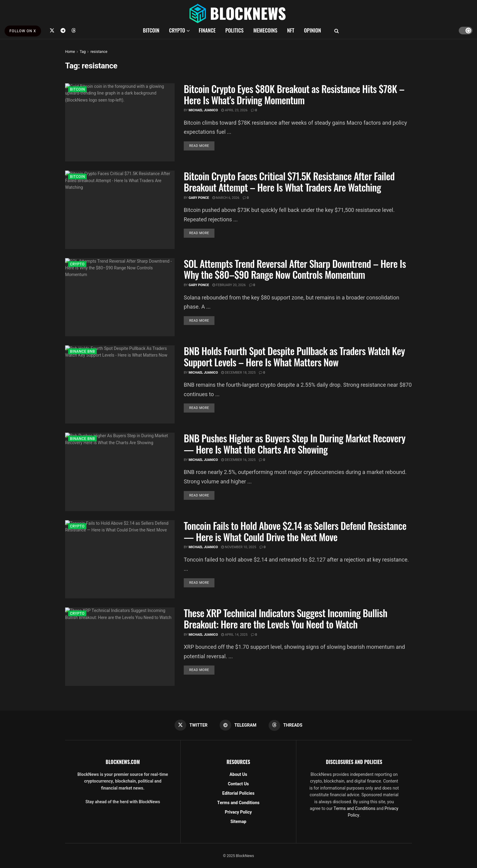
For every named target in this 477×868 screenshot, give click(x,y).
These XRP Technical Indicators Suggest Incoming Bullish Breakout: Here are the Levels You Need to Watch (286, 618)
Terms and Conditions (238, 803)
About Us (238, 775)
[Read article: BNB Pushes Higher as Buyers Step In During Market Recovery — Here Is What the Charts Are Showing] (120, 472)
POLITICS (235, 30)
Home (70, 52)
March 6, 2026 (226, 198)
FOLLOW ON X (23, 31)
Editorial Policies (238, 793)
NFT (291, 30)
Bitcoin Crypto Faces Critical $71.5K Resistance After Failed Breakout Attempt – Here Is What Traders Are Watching (289, 182)
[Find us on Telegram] (63, 30)
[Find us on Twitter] (52, 30)
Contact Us (238, 784)
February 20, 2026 (229, 285)
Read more (202, 146)
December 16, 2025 (238, 460)
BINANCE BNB (82, 351)
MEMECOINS (265, 30)
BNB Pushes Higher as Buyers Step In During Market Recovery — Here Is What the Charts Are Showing (295, 444)
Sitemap (238, 822)
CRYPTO (177, 30)
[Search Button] (337, 30)
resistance (99, 52)
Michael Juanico (203, 110)
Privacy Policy (238, 812)
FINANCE (207, 30)
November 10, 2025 (239, 547)
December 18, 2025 (238, 373)
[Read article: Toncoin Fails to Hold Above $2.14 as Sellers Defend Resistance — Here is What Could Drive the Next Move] (120, 559)
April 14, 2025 (234, 635)
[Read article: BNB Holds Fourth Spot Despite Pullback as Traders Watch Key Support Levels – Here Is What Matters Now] (120, 384)
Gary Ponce (199, 198)
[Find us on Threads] (74, 30)
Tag (83, 52)
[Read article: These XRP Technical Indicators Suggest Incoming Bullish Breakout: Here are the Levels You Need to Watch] (120, 647)
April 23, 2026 (234, 110)
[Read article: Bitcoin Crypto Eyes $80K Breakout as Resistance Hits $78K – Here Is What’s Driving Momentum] (120, 122)
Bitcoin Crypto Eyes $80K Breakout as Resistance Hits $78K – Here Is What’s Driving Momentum (294, 94)
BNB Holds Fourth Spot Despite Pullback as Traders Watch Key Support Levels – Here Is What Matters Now (294, 356)
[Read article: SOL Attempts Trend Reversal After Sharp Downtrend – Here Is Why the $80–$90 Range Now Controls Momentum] (120, 297)
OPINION (312, 30)
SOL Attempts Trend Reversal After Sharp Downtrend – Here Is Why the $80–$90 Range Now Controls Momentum (295, 269)
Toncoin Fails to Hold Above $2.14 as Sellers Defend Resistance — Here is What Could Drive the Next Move (295, 531)
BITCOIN (151, 30)
